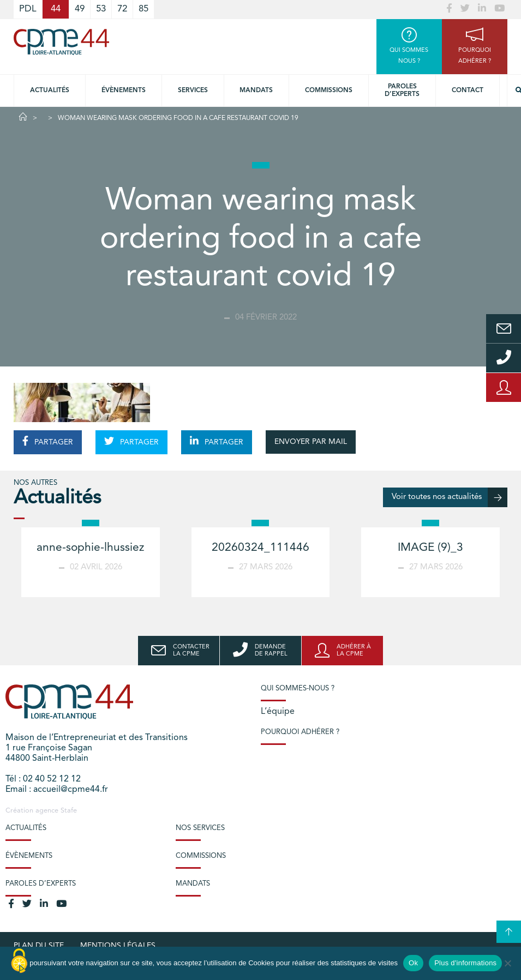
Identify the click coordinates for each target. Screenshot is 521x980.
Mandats (256, 91)
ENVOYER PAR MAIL (311, 442)
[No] (507, 963)
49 (80, 9)
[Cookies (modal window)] (19, 961)
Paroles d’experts (402, 91)
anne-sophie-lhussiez (90, 548)
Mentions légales (118, 946)
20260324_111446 (260, 548)
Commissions (329, 91)
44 (56, 9)
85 (143, 9)
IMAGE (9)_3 (430, 548)
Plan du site (39, 946)
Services (193, 91)
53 (101, 9)
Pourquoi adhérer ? (300, 732)
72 (122, 9)
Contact (468, 91)
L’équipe (278, 712)
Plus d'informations (465, 963)
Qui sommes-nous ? (298, 689)
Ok (413, 963)
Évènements (124, 91)
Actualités (50, 91)
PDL (28, 9)
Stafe (69, 811)
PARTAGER (48, 441)
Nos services (200, 828)
